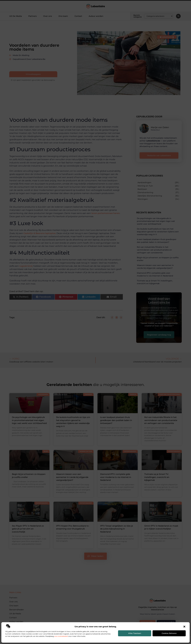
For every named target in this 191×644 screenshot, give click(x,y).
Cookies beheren (169, 633)
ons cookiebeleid (61, 636)
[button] (184, 627)
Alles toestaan (135, 633)
